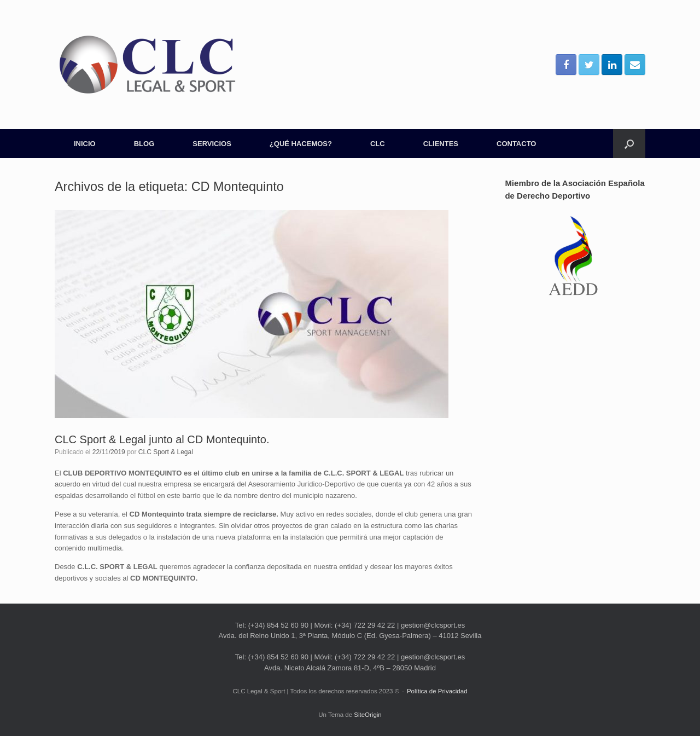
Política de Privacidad (437, 691)
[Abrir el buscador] (629, 144)
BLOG (144, 144)
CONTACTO (516, 144)
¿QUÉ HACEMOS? (301, 144)
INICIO (85, 144)
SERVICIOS (212, 144)
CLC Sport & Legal (166, 452)
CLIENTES (441, 144)
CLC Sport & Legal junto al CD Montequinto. (162, 439)
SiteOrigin (368, 715)
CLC (378, 144)
